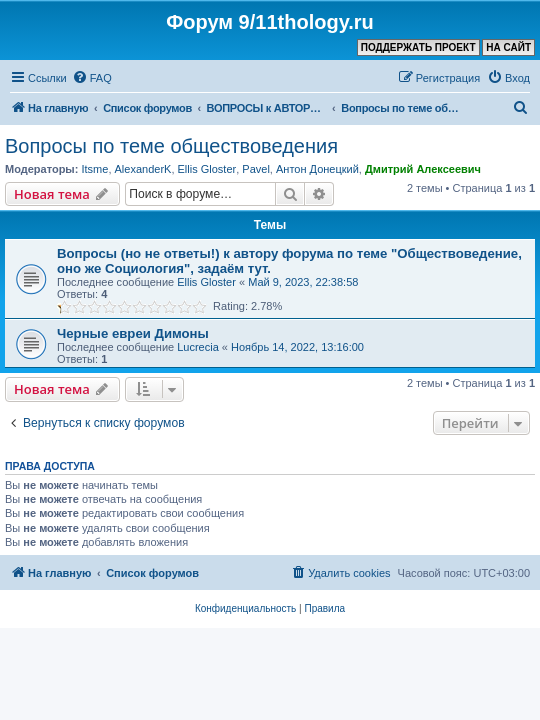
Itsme (94, 169)
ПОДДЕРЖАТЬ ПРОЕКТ (418, 47)
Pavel (256, 169)
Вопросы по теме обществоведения (171, 146)
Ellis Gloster (207, 169)
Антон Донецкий (317, 169)
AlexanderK (143, 169)
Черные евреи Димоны (133, 333)
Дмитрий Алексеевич (423, 169)
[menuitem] (92, 78)
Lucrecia (198, 347)
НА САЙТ (508, 47)
